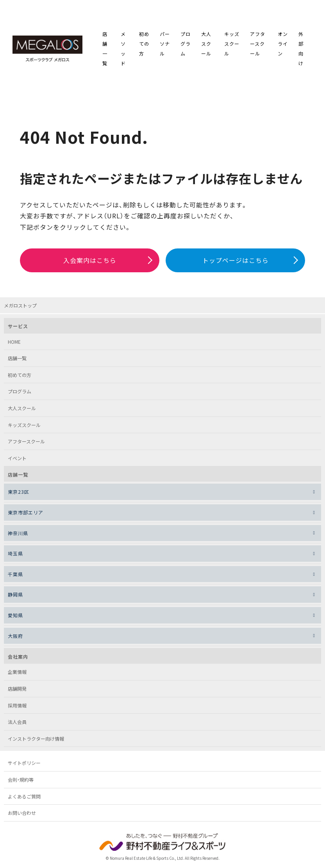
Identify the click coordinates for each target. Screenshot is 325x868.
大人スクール (206, 45)
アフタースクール (258, 45)
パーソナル (165, 45)
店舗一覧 (105, 50)
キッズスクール (232, 45)
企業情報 (17, 674)
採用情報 (17, 708)
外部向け (301, 50)
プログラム (186, 45)
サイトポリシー (24, 765)
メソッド (123, 50)
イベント (17, 460)
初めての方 (144, 45)
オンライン (283, 45)
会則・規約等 (21, 782)
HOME (14, 344)
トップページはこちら (236, 263)
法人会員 (17, 724)
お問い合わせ (22, 815)
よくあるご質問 (24, 799)
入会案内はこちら (90, 263)
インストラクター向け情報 (36, 741)
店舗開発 (17, 691)
